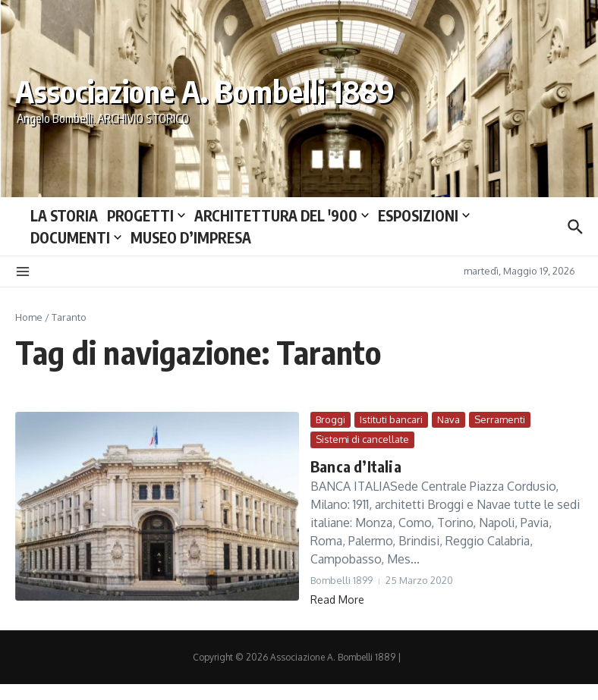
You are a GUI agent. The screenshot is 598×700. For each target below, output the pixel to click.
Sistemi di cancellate (362, 439)
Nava (448, 419)
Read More (337, 600)
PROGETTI (146, 215)
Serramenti (500, 419)
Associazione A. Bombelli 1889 (205, 91)
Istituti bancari (391, 419)
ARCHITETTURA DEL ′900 (282, 215)
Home (29, 317)
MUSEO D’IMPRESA (191, 237)
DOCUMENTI (76, 237)
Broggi (330, 419)
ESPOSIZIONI (424, 215)
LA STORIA (64, 215)
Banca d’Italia (356, 466)
